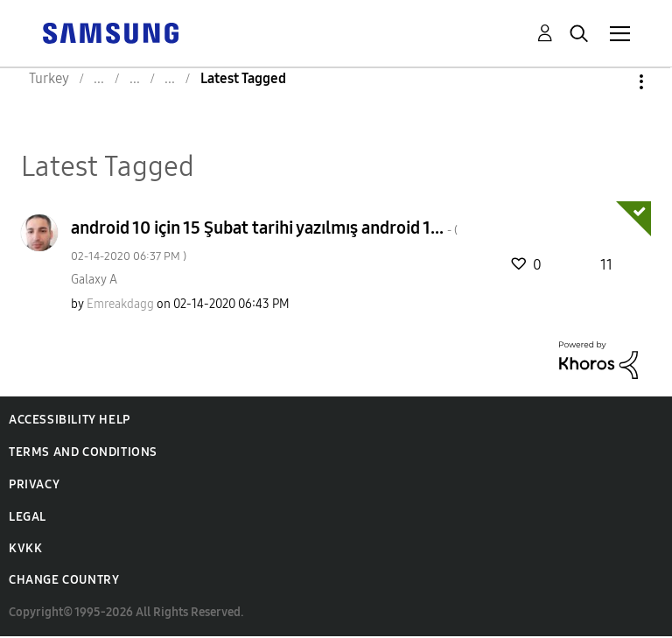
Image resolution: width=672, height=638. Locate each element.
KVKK (25, 548)
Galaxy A (94, 280)
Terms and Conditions (83, 452)
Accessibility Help (70, 420)
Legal (28, 517)
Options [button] (612, 82)
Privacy (34, 484)
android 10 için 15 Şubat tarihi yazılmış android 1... (264, 240)
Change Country (64, 580)
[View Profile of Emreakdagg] (120, 304)
